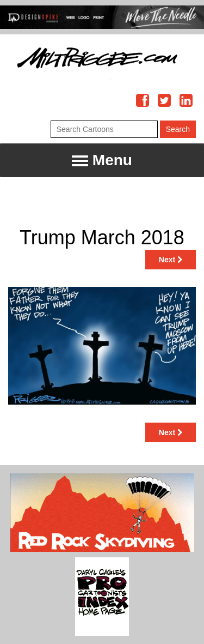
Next (171, 260)
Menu (102, 161)
